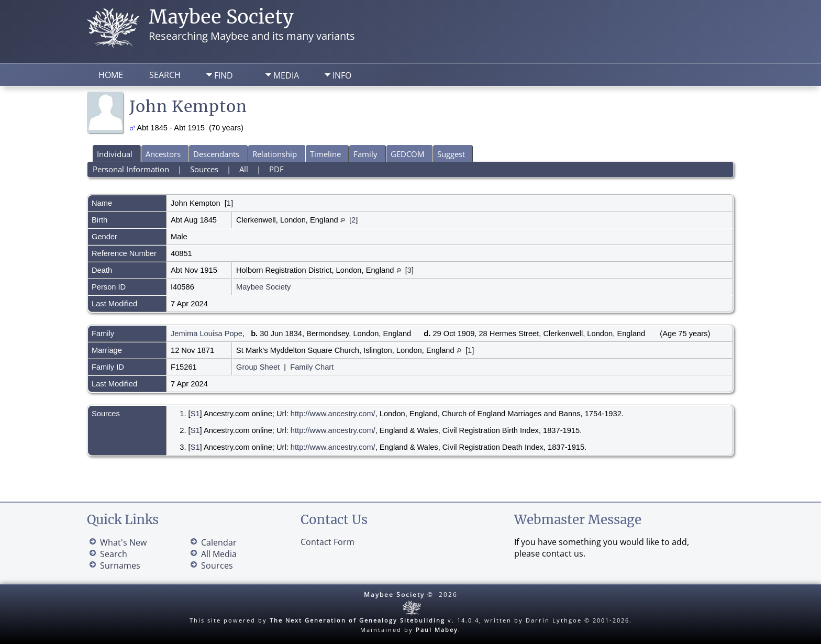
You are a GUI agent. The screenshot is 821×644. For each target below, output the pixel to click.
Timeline (325, 154)
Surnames (120, 565)
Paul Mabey (437, 630)
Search (165, 75)
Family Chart (312, 367)
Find (224, 75)
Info (342, 75)
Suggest (451, 154)
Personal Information (131, 169)
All (244, 169)
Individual (115, 154)
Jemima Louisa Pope (207, 334)
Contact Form (328, 542)
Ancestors (163, 154)
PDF (276, 169)
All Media (219, 554)
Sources (204, 169)
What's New (123, 542)
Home (111, 75)
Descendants (216, 154)
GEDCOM (407, 154)
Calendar (219, 542)
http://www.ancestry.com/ (333, 414)
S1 (195, 414)
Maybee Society (221, 17)
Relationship (275, 154)
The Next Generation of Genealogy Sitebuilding (357, 620)
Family (365, 154)
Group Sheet (258, 367)
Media (286, 75)
